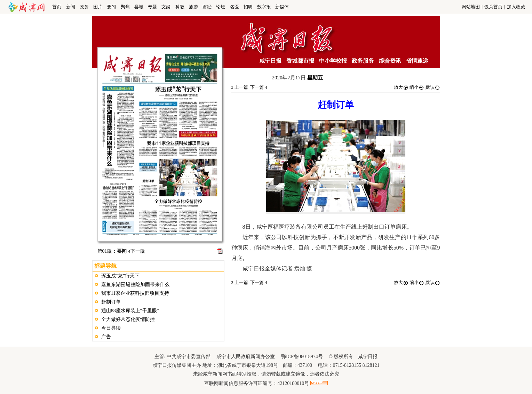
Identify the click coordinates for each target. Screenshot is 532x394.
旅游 (193, 7)
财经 (207, 7)
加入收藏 (516, 7)
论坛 (221, 7)
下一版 (137, 251)
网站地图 (471, 7)
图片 (98, 7)
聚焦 (125, 7)
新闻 (71, 7)
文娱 (166, 7)
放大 (401, 87)
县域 (139, 7)
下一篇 (259, 87)
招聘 (248, 7)
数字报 (264, 7)
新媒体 (282, 7)
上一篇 (240, 87)
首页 (57, 7)
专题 (152, 7)
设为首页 (493, 7)
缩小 (417, 87)
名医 (235, 7)
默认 (433, 87)
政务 (84, 7)
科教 (180, 7)
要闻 (111, 7)
